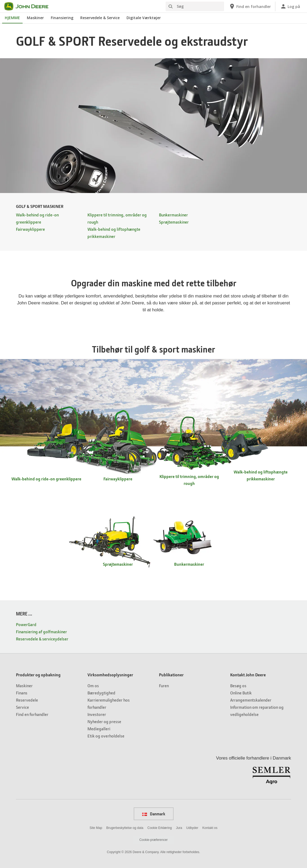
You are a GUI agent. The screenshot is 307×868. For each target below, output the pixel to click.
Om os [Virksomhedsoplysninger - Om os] (93, 685)
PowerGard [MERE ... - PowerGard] (26, 624)
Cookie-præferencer (153, 840)
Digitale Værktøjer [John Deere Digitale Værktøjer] (144, 18)
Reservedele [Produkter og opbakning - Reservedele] (27, 700)
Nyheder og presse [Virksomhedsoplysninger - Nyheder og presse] (104, 721)
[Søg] (195, 6)
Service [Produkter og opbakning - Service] (22, 707)
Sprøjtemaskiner (174, 222)
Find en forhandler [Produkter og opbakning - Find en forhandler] (32, 714)
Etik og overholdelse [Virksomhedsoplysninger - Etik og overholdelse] (106, 736)
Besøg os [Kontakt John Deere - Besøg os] (238, 685)
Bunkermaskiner (173, 215)
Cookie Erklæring (159, 828)
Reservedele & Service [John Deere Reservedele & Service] (100, 18)
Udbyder (192, 828)
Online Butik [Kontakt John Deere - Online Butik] (241, 693)
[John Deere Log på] (290, 6)
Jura (179, 828)
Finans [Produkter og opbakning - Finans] (22, 693)
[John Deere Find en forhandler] (250, 6)
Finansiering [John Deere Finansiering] (62, 18)
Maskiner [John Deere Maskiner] (35, 18)
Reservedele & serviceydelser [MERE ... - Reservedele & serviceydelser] (42, 639)
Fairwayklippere (30, 229)
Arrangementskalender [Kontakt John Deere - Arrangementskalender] (251, 700)
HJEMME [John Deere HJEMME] (12, 18)
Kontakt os (210, 828)
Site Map (96, 828)
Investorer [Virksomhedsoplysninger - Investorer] (97, 714)
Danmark (154, 814)
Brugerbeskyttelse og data (125, 828)
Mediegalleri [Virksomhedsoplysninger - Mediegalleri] (99, 729)
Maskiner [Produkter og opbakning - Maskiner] (24, 685)
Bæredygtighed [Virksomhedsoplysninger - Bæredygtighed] (101, 693)
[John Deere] (30, 6)
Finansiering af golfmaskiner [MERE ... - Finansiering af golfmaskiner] (41, 632)
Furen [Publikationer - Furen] (164, 685)
